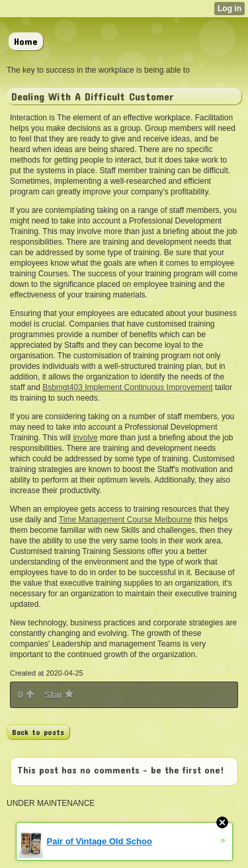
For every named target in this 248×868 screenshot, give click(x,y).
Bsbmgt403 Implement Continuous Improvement (127, 387)
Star (59, 695)
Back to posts (38, 732)
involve (85, 438)
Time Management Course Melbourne (126, 520)
